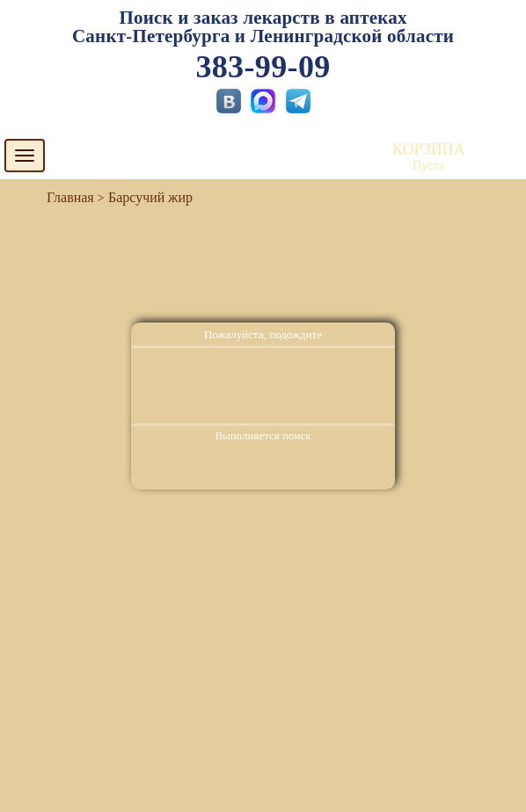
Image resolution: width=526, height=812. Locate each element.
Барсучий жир (150, 197)
